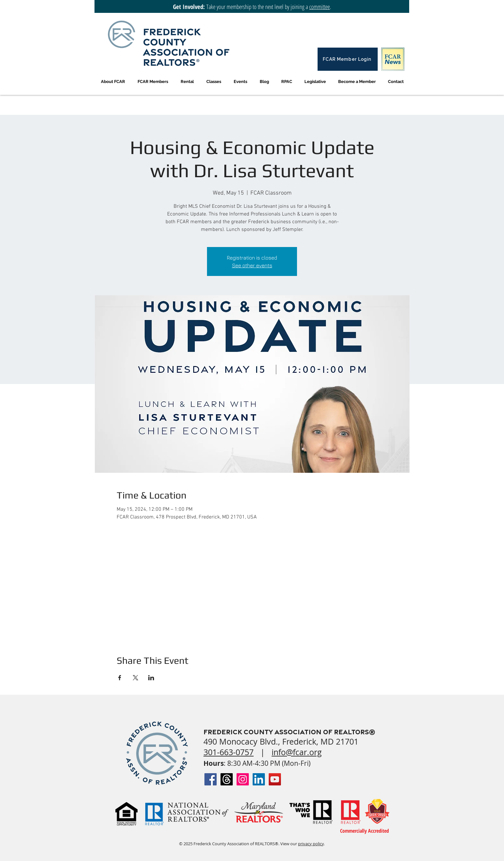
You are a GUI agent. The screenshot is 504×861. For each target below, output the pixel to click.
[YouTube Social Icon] (275, 779)
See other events (252, 265)
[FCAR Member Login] (348, 59)
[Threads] (227, 779)
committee (319, 7)
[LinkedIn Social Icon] (259, 779)
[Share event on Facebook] (120, 678)
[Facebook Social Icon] (211, 779)
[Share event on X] (135, 678)
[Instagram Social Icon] (243, 779)
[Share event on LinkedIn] (151, 678)
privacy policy (311, 844)
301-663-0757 (229, 752)
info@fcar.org (297, 752)
